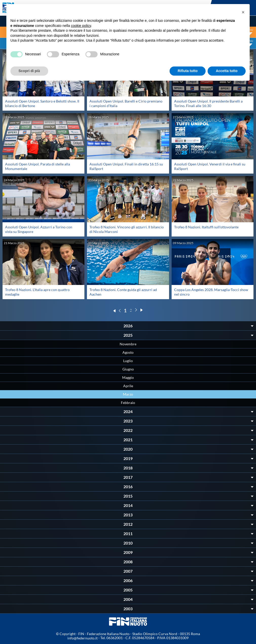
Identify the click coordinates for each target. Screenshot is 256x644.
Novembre (128, 344)
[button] (243, 12)
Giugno (128, 369)
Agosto (128, 352)
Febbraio (128, 403)
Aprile (128, 386)
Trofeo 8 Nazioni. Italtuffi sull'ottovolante (206, 227)
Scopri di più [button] (29, 71)
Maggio (128, 377)
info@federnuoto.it (83, 638)
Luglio (128, 361)
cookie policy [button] (81, 26)
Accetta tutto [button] (227, 71)
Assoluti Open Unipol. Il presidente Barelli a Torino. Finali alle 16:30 (208, 103)
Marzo (128, 394)
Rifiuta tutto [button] (188, 71)
